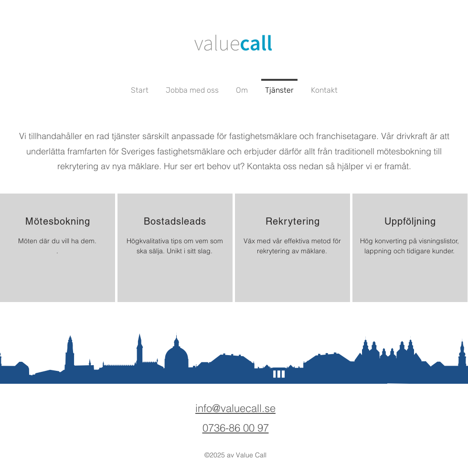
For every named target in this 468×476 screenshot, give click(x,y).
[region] (58, 248)
